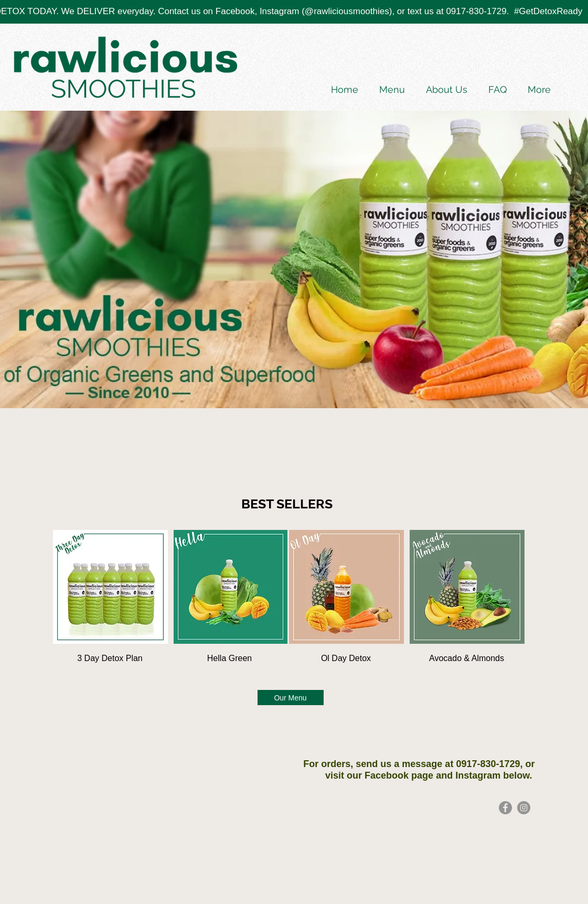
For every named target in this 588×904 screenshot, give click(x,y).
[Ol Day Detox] (346, 658)
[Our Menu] (291, 698)
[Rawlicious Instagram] (524, 808)
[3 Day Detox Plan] (110, 658)
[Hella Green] (230, 658)
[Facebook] (505, 808)
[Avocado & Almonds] (467, 658)
